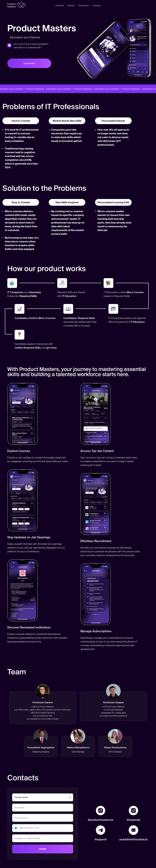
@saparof (101, 839)
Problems (60, 5)
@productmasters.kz (101, 820)
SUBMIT (43, 849)
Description (84, 5)
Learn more (29, 63)
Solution (71, 5)
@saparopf (133, 820)
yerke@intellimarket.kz (134, 839)
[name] (43, 808)
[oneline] (43, 838)
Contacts (97, 5)
